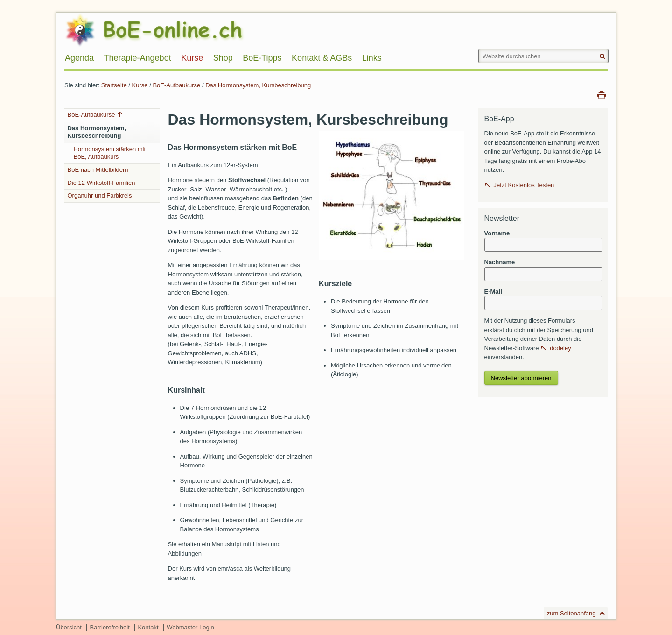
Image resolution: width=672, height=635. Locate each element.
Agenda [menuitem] (79, 58)
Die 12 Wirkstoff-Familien (101, 183)
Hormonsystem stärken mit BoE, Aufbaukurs (109, 153)
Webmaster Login (190, 627)
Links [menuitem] (372, 58)
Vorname (497, 233)
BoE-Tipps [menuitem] (262, 58)
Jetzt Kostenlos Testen (524, 185)
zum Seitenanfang (571, 613)
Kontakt (148, 627)
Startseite (114, 85)
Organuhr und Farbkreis (99, 195)
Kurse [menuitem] (192, 58)
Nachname (500, 262)
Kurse (140, 85)
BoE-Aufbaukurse (177, 85)
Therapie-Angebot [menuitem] (138, 58)
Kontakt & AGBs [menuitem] (322, 58)
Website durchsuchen (478, 49)
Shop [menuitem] (223, 58)
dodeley (560, 348)
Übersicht (69, 627)
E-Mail (493, 292)
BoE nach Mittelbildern (98, 170)
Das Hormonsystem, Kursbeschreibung (258, 85)
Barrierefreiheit (110, 627)
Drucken (602, 94)
